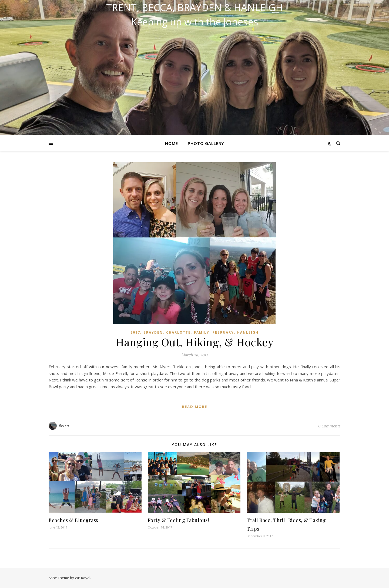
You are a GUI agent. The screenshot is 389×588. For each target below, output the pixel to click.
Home (172, 143)
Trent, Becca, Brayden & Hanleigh (194, 8)
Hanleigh (248, 332)
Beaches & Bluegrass (73, 520)
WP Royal (83, 578)
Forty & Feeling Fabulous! (178, 520)
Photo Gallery (206, 143)
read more (195, 407)
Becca (64, 426)
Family (202, 332)
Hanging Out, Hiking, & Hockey (195, 342)
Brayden (153, 332)
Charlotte (178, 332)
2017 (135, 332)
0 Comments (329, 426)
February (223, 332)
